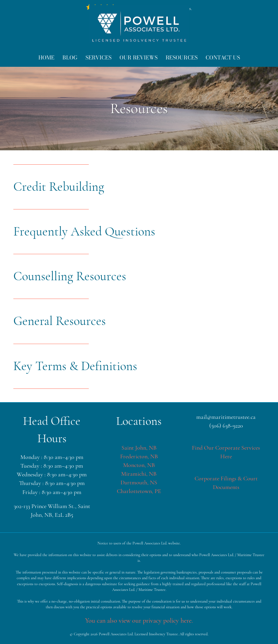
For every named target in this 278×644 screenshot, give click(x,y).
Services (98, 57)
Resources (182, 57)
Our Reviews (138, 57)
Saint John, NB (139, 448)
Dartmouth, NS (139, 482)
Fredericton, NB (139, 456)
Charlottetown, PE (139, 491)
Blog (70, 57)
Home (46, 57)
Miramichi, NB (139, 474)
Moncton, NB (139, 465)
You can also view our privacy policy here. (139, 621)
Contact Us (223, 57)
